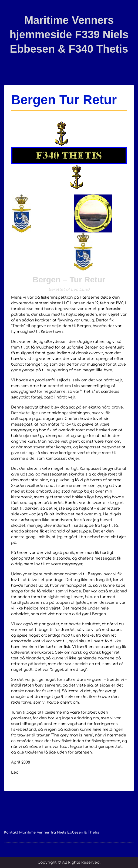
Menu (10, 9)
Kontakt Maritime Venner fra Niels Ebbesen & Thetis (52, 832)
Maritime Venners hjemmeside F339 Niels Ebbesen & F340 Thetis (69, 34)
